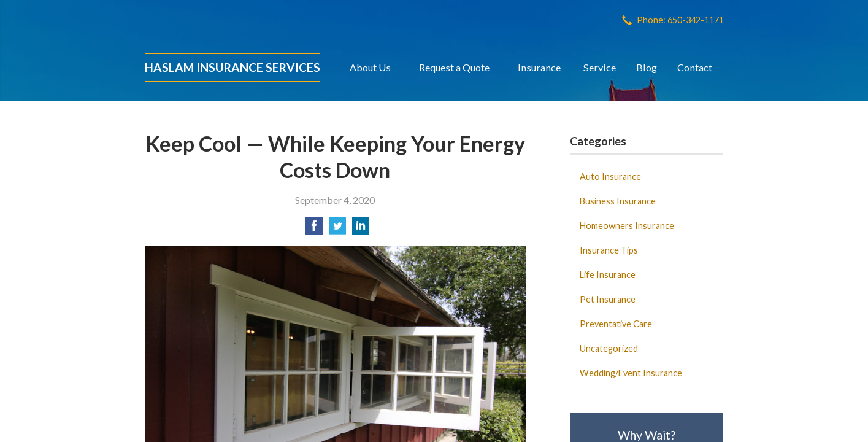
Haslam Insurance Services (232, 67)
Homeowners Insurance (627, 226)
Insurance (539, 67)
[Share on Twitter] (337, 229)
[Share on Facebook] (314, 229)
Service (600, 67)
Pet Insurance (608, 299)
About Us (370, 67)
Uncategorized (609, 348)
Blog (647, 67)
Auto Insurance (610, 176)
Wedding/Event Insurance (631, 373)
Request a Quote (454, 67)
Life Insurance (608, 275)
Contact (695, 67)
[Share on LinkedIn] (361, 229)
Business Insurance (618, 201)
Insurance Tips (609, 250)
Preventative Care (616, 324)
